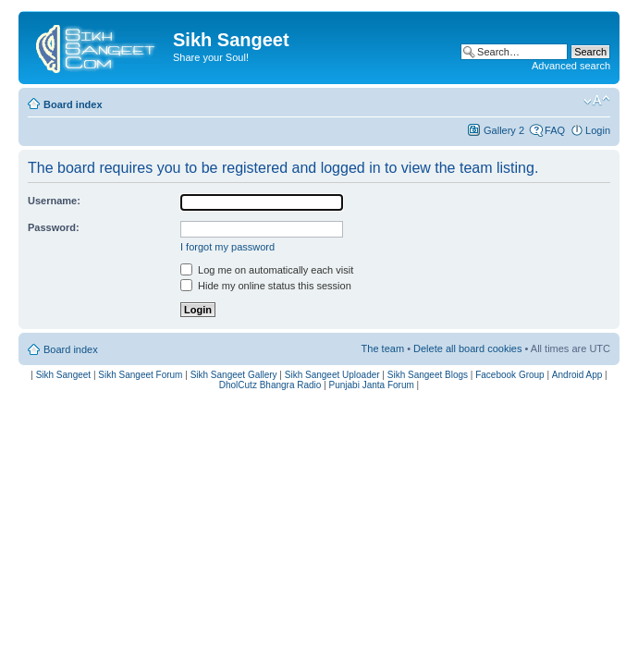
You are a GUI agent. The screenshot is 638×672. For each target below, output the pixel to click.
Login (598, 130)
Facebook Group (510, 375)
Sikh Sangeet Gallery (234, 375)
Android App (577, 375)
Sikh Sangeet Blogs (428, 375)
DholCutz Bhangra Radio (270, 385)
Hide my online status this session (266, 286)
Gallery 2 (504, 130)
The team (383, 348)
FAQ (555, 130)
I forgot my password (227, 247)
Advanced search (571, 66)
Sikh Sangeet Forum (140, 375)
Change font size (597, 101)
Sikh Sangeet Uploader (332, 375)
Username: (54, 201)
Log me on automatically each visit (267, 270)
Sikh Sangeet (64, 375)
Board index (73, 104)
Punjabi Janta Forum (372, 385)
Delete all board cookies (467, 348)
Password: (54, 227)
